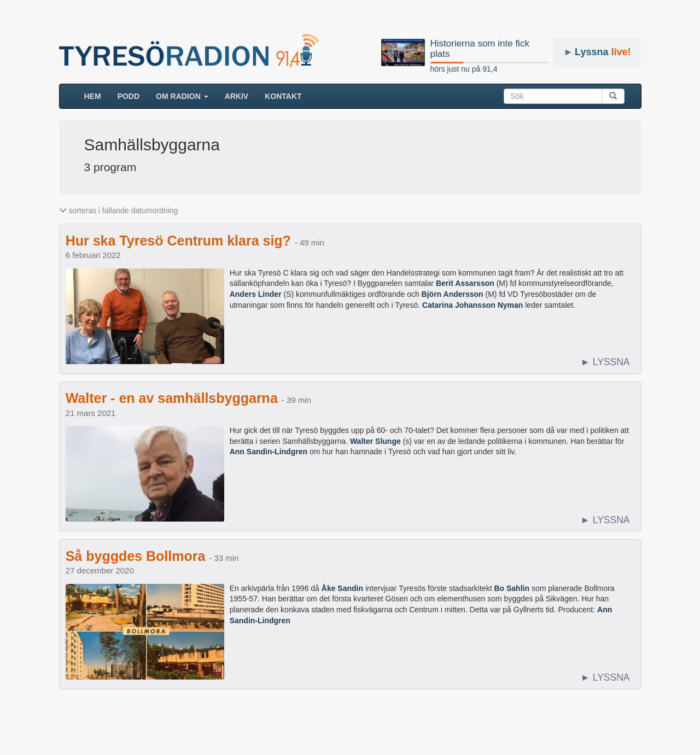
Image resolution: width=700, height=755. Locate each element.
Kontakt (283, 96)
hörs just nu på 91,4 (464, 69)
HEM (97, 95)
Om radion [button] (182, 96)
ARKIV (237, 96)
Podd (129, 96)
